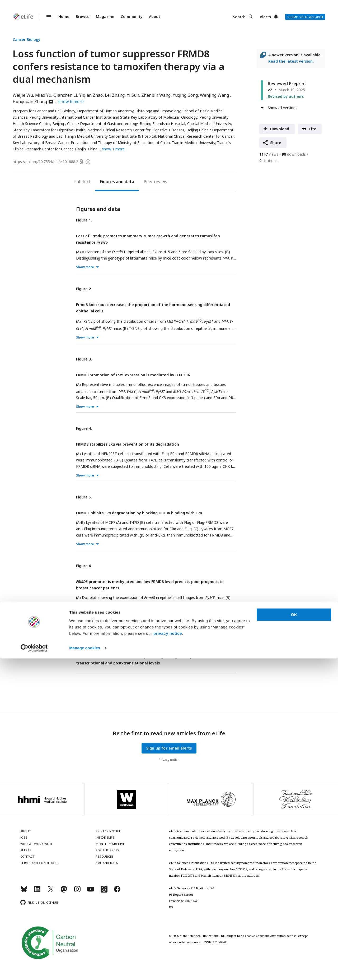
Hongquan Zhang (33, 101)
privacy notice (168, 955)
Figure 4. (84, 428)
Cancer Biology (27, 40)
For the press (107, 850)
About (155, 17)
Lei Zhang (115, 95)
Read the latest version (290, 61)
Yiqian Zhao (91, 95)
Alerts (265, 17)
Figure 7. (84, 634)
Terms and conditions (39, 863)
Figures (107, 182)
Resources (105, 856)
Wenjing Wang (214, 95)
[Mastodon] (64, 891)
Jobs (24, 837)
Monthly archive (110, 844)
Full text (82, 182)
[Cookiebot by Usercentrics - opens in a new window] (34, 970)
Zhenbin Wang (156, 95)
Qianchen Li (65, 95)
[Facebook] (117, 891)
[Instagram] (77, 891)
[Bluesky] (24, 891)
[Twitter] (51, 891)
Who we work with (36, 844)
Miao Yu (43, 95)
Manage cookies (85, 970)
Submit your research (305, 17)
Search (239, 17)
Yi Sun (133, 95)
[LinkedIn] (37, 891)
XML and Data (107, 863)
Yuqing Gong (185, 95)
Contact (28, 856)
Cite (313, 129)
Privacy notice (169, 760)
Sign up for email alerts (169, 748)
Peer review (156, 182)
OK (294, 936)
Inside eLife (105, 837)
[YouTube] (91, 891)
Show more (85, 267)
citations (268, 161)
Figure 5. (84, 497)
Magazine (105, 17)
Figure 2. (84, 289)
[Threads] (104, 891)
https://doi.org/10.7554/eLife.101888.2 (45, 162)
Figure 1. (84, 220)
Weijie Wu (23, 95)
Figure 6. (84, 566)
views (269, 154)
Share (276, 143)
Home (64, 17)
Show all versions (283, 108)
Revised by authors (286, 96)
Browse (83, 17)
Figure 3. (84, 359)
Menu (46, 17)
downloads (294, 154)
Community (132, 17)
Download (280, 129)
